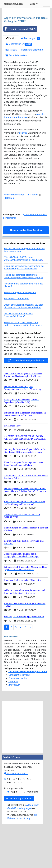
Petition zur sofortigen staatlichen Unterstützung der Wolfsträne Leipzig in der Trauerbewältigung (23, 329)
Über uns (13, 733)
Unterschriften (19, 96)
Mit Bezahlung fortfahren (19, 850)
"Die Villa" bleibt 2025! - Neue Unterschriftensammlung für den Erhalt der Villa (23, 312)
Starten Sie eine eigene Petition (26, 412)
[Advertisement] (26, 38)
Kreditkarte (32, 843)
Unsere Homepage (14, 246)
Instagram (33, 246)
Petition (11, 90)
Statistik (11, 101)
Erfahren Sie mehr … (16, 825)
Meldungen (30, 90)
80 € (20, 834)
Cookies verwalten (18, 730)
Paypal (14, 843)
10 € (18, 831)
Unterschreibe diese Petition (26, 282)
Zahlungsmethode (14, 840)
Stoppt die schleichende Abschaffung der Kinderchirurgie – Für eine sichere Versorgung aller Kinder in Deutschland (24, 320)
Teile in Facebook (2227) (19, 81)
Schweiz (23, 185)
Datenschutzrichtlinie (32, 101)
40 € (9, 834)
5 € (9, 831)
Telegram (10, 250)
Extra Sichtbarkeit (16, 107)
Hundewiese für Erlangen (17, 350)
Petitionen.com (12, 4)
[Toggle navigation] (46, 4)
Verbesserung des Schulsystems (20, 344)
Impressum (14, 736)
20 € (29, 831)
